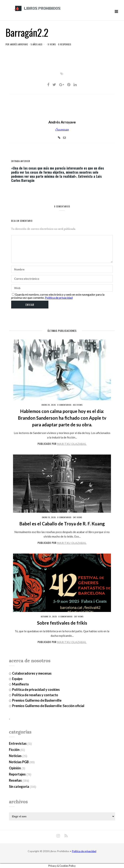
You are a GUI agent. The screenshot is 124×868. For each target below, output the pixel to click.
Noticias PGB (19, 762)
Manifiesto (20, 684)
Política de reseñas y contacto (35, 695)
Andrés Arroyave (19, 44)
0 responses (65, 44)
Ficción (14, 750)
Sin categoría (19, 786)
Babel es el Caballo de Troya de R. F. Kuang (62, 524)
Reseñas (15, 780)
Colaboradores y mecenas (32, 673)
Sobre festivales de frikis (62, 623)
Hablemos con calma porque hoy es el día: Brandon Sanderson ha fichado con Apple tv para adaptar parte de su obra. (62, 418)
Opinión (15, 768)
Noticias (15, 756)
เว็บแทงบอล (62, 130)
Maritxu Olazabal (72, 444)
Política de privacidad (59, 298)
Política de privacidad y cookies (36, 690)
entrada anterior (21, 161)
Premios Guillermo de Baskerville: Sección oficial (48, 706)
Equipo (17, 679)
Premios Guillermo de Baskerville (37, 700)
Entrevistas (18, 743)
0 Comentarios (64, 405)
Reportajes (17, 774)
